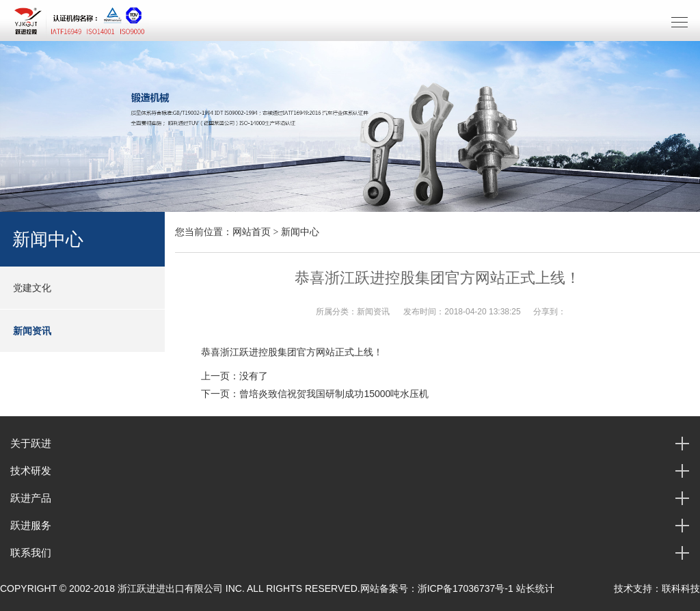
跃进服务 (31, 525)
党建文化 (32, 288)
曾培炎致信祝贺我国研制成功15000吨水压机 (334, 394)
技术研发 (31, 471)
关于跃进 (31, 443)
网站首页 (252, 232)
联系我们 (31, 553)
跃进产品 (31, 498)
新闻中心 (300, 232)
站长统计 (535, 588)
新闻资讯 (32, 331)
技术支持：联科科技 (657, 588)
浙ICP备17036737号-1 (466, 588)
